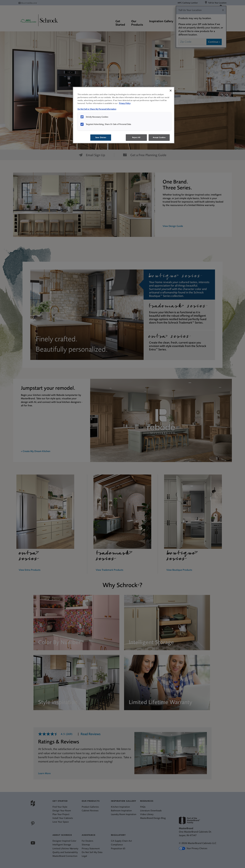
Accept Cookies (159, 137)
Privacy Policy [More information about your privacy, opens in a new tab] (125, 103)
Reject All (136, 137)
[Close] (171, 91)
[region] (124, 115)
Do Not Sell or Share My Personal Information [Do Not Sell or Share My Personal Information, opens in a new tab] (97, 109)
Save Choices (101, 137)
